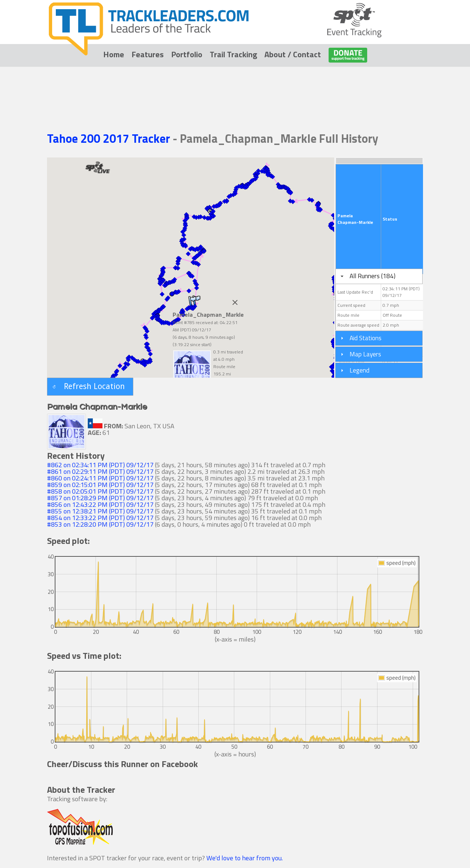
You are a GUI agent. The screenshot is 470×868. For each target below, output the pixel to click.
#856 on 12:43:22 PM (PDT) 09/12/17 (100, 504)
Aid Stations (366, 338)
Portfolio (187, 54)
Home (114, 54)
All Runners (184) (373, 276)
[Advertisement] (235, 89)
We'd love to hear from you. (245, 858)
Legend (359, 370)
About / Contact (293, 54)
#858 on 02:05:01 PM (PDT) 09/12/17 (100, 491)
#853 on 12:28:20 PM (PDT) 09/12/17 (100, 524)
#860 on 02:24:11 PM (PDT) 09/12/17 (100, 478)
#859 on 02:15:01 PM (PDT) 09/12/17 (100, 485)
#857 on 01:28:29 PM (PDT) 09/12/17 (100, 498)
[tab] (379, 276)
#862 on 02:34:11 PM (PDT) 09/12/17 (100, 465)
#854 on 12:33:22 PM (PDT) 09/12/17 (100, 518)
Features (148, 54)
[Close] (235, 302)
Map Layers (365, 354)
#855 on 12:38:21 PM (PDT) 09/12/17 (100, 511)
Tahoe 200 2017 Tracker (110, 138)
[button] (90, 387)
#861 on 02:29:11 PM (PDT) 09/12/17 (100, 471)
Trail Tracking (233, 54)
